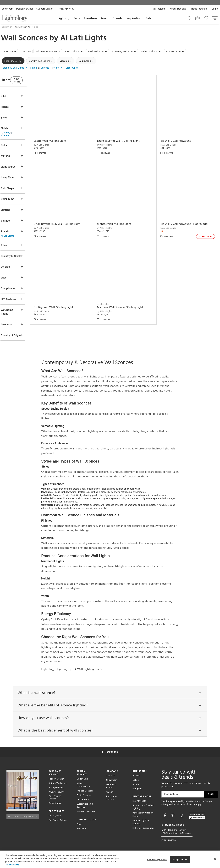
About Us (111, 779)
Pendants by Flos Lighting (141, 825)
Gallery (136, 783)
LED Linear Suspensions (143, 831)
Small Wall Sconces (86, 52)
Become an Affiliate (112, 801)
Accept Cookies (180, 860)
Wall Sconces (33, 27)
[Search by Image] (198, 18)
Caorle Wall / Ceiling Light (62, 138)
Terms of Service (187, 808)
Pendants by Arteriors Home (143, 818)
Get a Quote (55, 819)
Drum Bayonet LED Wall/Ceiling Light (69, 217)
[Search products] (190, 18)
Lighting (63, 18)
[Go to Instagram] (182, 819)
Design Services (25, 9)
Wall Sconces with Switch (56, 52)
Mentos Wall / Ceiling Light (122, 217)
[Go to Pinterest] (173, 819)
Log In (215, 9)
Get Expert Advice (58, 823)
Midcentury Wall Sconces (144, 52)
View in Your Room (86, 815)
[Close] (215, 859)
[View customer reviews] (197, 819)
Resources (82, 832)
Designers (137, 792)
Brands (118, 18)
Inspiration (134, 18)
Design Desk (82, 782)
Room (104, 18)
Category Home (8, 27)
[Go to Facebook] (165, 819)
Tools (79, 827)
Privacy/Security (56, 795)
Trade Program (199, 9)
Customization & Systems (85, 809)
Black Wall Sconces (114, 52)
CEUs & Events (84, 803)
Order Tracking (178, 9)
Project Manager (85, 794)
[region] (110, 859)
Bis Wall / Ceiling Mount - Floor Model (189, 217)
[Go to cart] (215, 17)
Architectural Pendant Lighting (143, 810)
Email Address (171, 797)
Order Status (55, 806)
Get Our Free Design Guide (23, 818)
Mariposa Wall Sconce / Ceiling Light (128, 296)
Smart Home (11, 52)
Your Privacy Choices (55, 801)
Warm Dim (30, 52)
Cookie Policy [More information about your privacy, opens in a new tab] (12, 865)
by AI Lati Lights (54, 142)
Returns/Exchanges (58, 787)
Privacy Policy (168, 808)
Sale (149, 18)
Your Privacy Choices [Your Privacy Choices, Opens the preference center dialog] (157, 860)
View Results (28, 81)
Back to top (110, 755)
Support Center (44, 9)
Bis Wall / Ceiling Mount (180, 138)
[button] (16, 69)
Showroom (7, 9)
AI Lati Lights (83, 38)
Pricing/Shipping (56, 791)
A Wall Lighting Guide (88, 668)
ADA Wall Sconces (203, 52)
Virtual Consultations (83, 788)
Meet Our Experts (111, 789)
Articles (136, 779)
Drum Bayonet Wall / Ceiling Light (127, 138)
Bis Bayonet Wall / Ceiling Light (66, 296)
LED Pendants (139, 804)
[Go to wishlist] (207, 18)
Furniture (90, 18)
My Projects (159, 9)
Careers (110, 795)
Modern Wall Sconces (176, 52)
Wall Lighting (20, 27)
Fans (77, 18)
